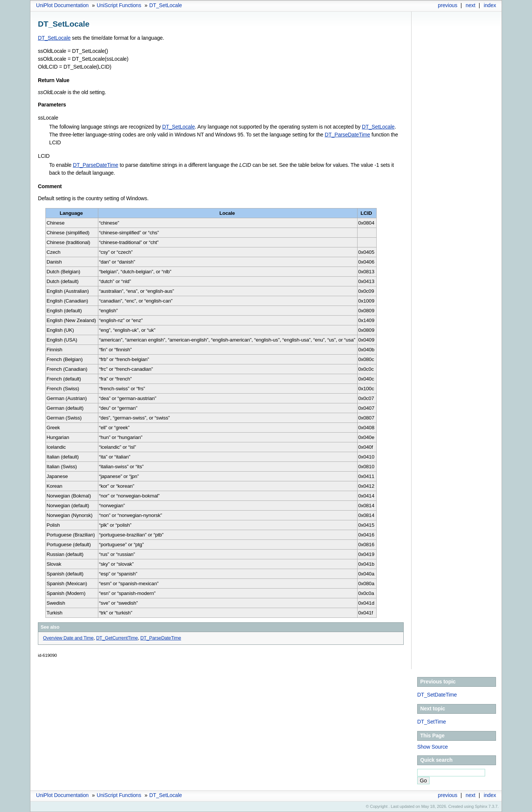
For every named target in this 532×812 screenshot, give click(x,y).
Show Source (433, 747)
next (470, 5)
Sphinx (481, 806)
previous (448, 5)
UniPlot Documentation (62, 5)
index (490, 5)
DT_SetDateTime (437, 695)
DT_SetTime (432, 722)
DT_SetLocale (166, 5)
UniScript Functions (119, 5)
